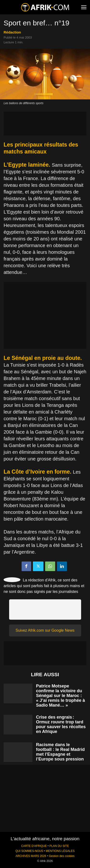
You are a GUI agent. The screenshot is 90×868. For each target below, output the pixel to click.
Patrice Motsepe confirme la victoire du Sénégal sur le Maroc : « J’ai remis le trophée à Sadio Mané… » (60, 696)
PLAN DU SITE (59, 846)
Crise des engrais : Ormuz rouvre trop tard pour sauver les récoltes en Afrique (61, 724)
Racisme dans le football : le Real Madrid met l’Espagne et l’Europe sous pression (60, 752)
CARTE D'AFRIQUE (34, 846)
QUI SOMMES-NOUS (29, 851)
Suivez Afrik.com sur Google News (45, 630)
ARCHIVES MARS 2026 (31, 856)
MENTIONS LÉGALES (60, 851)
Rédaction (12, 32)
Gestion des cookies (62, 856)
